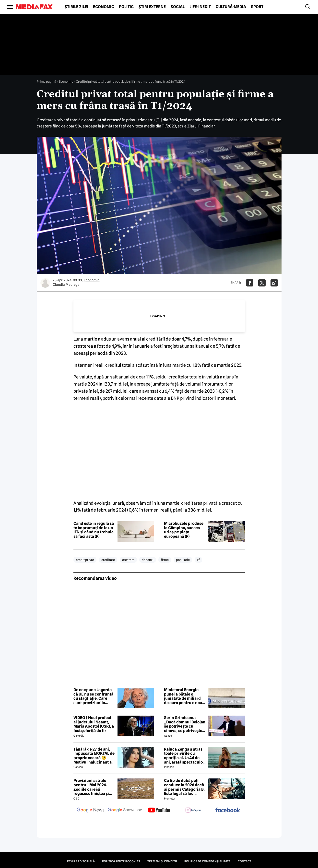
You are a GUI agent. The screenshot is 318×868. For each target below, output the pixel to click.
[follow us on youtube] (159, 811)
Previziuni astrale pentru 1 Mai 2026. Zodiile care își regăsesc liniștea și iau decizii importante (94, 787)
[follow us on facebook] (228, 810)
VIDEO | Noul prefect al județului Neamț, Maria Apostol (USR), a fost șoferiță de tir (94, 724)
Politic (126, 7)
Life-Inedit (200, 7)
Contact (244, 861)
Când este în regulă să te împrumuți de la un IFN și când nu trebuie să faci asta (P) (94, 530)
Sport (257, 7)
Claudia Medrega (66, 285)
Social (178, 7)
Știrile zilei (76, 7)
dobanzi (148, 560)
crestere (128, 560)
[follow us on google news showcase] (125, 811)
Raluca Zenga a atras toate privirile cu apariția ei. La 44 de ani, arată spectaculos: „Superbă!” (185, 756)
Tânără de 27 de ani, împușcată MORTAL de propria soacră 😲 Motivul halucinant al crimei (94, 756)
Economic (104, 7)
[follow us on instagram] (193, 811)
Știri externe (152, 7)
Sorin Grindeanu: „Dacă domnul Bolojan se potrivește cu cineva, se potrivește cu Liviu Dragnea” (185, 724)
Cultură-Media (231, 7)
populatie (183, 560)
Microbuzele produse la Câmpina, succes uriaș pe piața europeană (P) (184, 530)
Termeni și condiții (162, 861)
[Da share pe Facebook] (250, 283)
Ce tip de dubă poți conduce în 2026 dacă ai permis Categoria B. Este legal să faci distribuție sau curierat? (184, 787)
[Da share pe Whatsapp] (274, 283)
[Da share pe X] (262, 283)
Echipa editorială (81, 861)
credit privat (85, 560)
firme (165, 560)
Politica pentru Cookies (121, 861)
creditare (108, 560)
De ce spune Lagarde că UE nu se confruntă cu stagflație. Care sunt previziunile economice (93, 696)
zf (198, 560)
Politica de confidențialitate (207, 861)
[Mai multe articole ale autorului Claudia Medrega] (45, 283)
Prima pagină (46, 81)
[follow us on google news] (91, 811)
